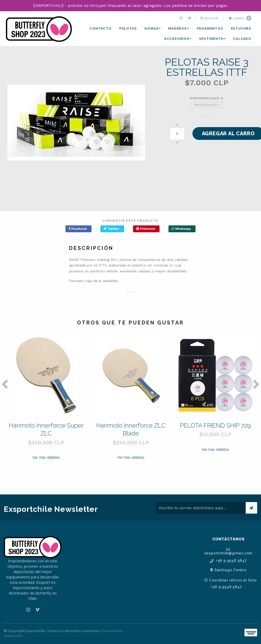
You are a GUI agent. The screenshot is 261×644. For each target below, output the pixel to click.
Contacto (100, 28)
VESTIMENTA (212, 39)
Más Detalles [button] (207, 105)
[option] (46, 410)
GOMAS (152, 28)
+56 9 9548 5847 (228, 561)
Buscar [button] (209, 18)
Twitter (111, 229)
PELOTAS (128, 28)
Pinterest (146, 229)
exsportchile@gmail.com (229, 551)
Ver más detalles (46, 457)
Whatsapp (181, 229)
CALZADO (242, 39)
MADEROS (179, 28)
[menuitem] (182, 18)
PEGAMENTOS (210, 28)
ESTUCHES (241, 28)
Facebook (78, 229)
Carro (240, 18)
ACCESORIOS (178, 39)
